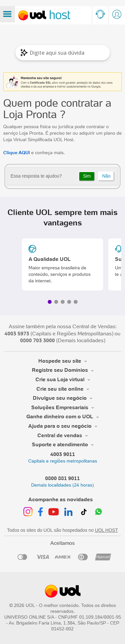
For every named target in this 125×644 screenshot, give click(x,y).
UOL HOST (106, 530)
